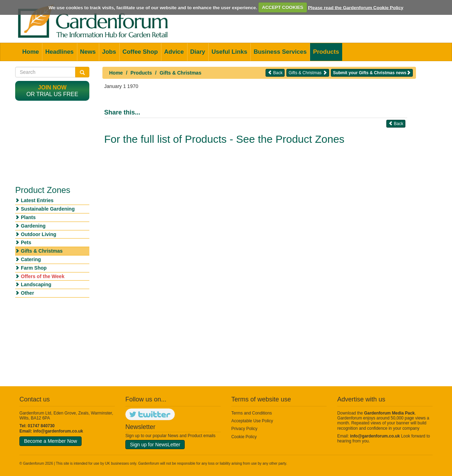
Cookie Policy (244, 437)
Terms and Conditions (252, 413)
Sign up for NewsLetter (155, 445)
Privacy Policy (244, 429)
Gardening (33, 226)
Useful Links (229, 52)
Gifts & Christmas (180, 73)
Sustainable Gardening (48, 209)
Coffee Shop (140, 52)
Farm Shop (34, 268)
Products (326, 52)
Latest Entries (37, 200)
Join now (52, 87)
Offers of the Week (43, 276)
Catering (31, 259)
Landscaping (36, 284)
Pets (26, 242)
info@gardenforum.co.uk (58, 431)
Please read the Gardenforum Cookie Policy (356, 7)
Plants (28, 217)
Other (27, 293)
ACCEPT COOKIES (283, 7)
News (88, 52)
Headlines (59, 52)
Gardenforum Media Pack (389, 413)
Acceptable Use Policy (252, 421)
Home (31, 52)
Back (275, 73)
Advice (174, 52)
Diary (198, 52)
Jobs (109, 52)
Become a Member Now (50, 441)
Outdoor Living (38, 234)
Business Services (280, 52)
